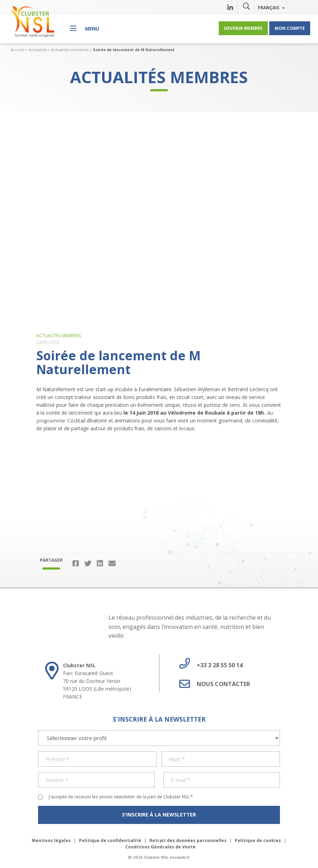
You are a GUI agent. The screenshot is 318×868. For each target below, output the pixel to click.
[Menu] (85, 28)
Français (271, 7)
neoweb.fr (180, 857)
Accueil (18, 50)
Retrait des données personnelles (188, 840)
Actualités (38, 50)
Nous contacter (212, 684)
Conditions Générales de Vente (160, 847)
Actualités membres (70, 50)
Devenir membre (243, 28)
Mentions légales (51, 840)
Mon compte (290, 28)
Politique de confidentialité (110, 840)
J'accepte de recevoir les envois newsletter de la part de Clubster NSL (121, 797)
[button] (247, 6)
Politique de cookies (258, 840)
